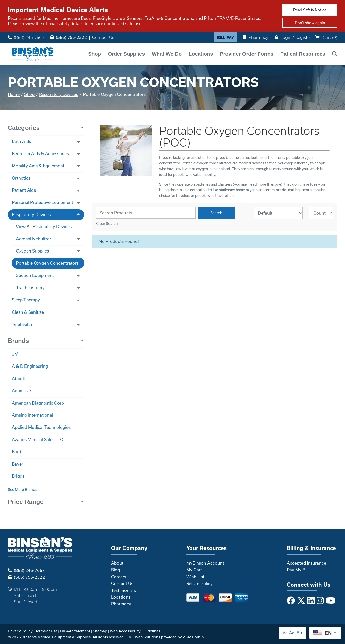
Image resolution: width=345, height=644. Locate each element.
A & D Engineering (30, 366)
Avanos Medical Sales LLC (37, 440)
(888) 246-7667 (26, 37)
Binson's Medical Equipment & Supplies (56, 637)
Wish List (195, 577)
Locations (201, 54)
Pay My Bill (298, 570)
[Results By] (321, 213)
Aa (285, 633)
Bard (16, 452)
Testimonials (123, 590)
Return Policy (199, 583)
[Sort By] (278, 213)
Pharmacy (256, 37)
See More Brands (22, 489)
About (117, 563)
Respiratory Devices (59, 94)
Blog (116, 570)
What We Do (167, 54)
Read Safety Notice (310, 10)
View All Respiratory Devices (44, 226)
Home (14, 94)
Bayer (18, 464)
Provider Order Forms (247, 54)
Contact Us (103, 37)
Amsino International (32, 415)
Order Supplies (126, 54)
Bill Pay (226, 37)
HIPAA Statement (75, 631)
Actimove (21, 391)
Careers (119, 577)
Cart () (326, 37)
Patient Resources (303, 54)
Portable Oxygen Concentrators (47, 263)
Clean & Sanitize (28, 312)
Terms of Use (46, 631)
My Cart (194, 570)
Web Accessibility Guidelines (135, 631)
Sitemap (100, 631)
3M (15, 354)
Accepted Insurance (306, 563)
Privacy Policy (20, 631)
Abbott (19, 378)
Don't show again (310, 23)
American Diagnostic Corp (38, 403)
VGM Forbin (193, 637)
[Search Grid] (146, 213)
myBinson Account (205, 563)
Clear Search (107, 224)
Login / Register (293, 37)
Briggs (18, 476)
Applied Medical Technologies (41, 427)
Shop (95, 54)
